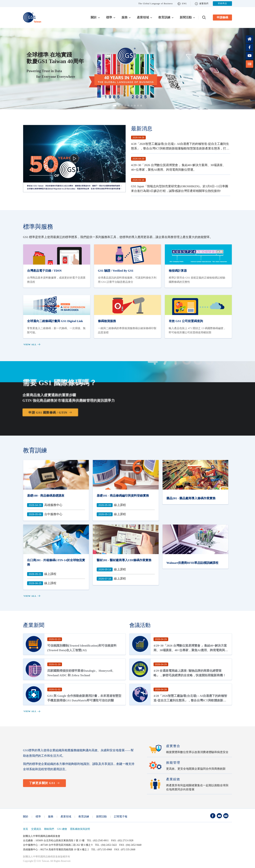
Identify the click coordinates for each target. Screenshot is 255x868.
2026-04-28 (138, 138)
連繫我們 (202, 4)
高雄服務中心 (45, 505)
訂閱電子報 (121, 816)
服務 (124, 17)
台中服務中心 (45, 514)
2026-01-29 (55, 664)
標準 (109, 17)
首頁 (25, 829)
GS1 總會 (62, 829)
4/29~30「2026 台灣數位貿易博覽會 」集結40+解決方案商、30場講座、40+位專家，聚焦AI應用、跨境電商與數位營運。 (191, 650)
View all (32, 344)
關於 (94, 17)
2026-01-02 (55, 689)
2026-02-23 (55, 639)
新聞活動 (186, 17)
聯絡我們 (49, 829)
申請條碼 (222, 17)
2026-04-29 (138, 159)
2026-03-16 (138, 180)
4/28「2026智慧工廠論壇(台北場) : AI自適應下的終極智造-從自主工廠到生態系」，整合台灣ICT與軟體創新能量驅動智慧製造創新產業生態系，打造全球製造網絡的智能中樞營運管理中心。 (180, 148)
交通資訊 (36, 829)
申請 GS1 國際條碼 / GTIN (46, 414)
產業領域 (143, 17)
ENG (182, 4)
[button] (115, 106)
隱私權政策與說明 (80, 829)
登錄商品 (222, 4)
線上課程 (111, 505)
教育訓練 (164, 17)
